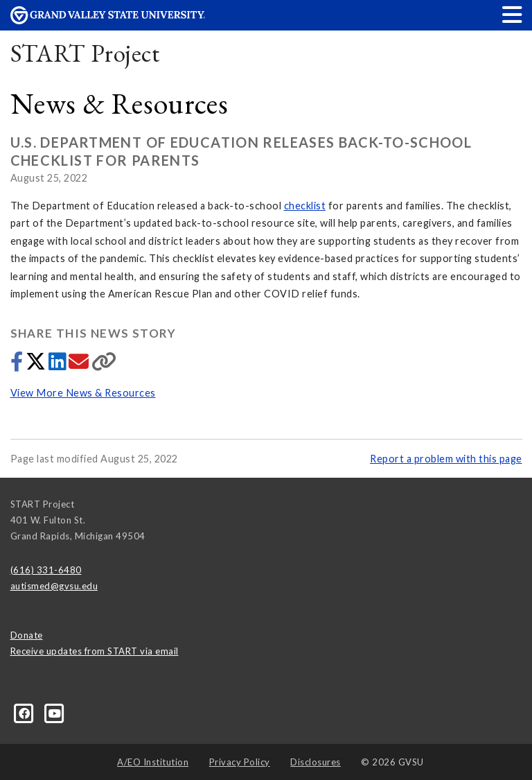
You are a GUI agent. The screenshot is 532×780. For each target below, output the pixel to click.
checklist (305, 206)
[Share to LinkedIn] (59, 365)
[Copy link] (104, 365)
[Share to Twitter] (37, 365)
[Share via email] (80, 365)
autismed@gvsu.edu (54, 586)
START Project (85, 53)
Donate (27, 635)
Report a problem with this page (446, 459)
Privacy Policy (240, 762)
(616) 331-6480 (46, 570)
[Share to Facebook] (18, 365)
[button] (513, 14)
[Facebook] (26, 713)
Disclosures (316, 762)
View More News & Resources (83, 393)
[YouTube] (55, 713)
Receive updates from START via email (95, 651)
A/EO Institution (153, 762)
